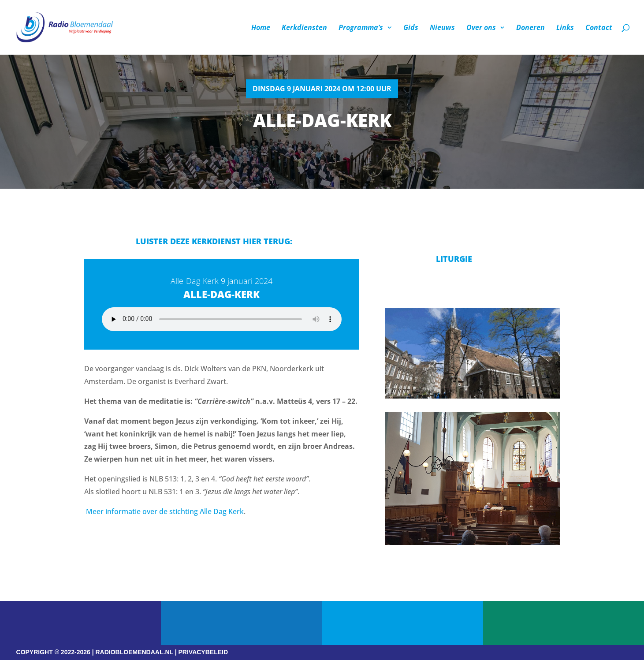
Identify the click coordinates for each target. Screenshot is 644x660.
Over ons (481, 28)
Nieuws (442, 28)
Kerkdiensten (304, 28)
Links (565, 28)
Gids (411, 28)
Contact (599, 28)
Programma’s (361, 28)
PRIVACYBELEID (203, 652)
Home (261, 28)
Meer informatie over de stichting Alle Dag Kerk (165, 511)
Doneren (530, 28)
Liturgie (454, 259)
